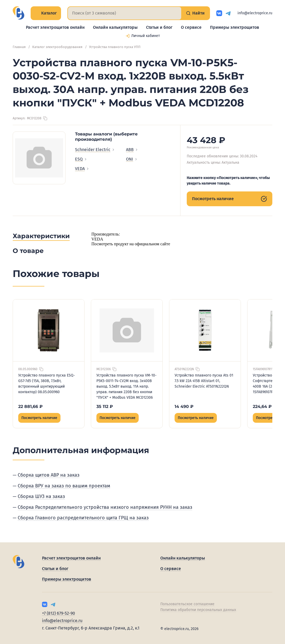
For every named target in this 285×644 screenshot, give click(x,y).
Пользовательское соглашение (187, 604)
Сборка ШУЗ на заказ (41, 496)
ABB (132, 150)
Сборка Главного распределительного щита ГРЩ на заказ (83, 518)
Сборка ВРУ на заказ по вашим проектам (64, 486)
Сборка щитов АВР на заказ (49, 475)
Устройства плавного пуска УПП (115, 47)
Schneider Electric (95, 150)
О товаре (28, 251)
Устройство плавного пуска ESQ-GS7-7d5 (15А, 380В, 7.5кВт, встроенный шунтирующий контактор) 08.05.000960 (47, 384)
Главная (19, 47)
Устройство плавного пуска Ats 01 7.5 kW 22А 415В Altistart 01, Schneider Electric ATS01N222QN (204, 381)
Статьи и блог (159, 27)
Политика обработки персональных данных (198, 610)
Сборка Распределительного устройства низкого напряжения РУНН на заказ (105, 507)
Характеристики (41, 236)
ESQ (81, 159)
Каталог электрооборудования (57, 47)
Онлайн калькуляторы (115, 27)
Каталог (46, 13)
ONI (132, 159)
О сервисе (191, 27)
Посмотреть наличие (230, 199)
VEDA (82, 169)
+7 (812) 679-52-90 (59, 613)
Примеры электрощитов (235, 27)
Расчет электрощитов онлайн (55, 27)
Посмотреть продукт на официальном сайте (131, 244)
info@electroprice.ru (255, 13)
